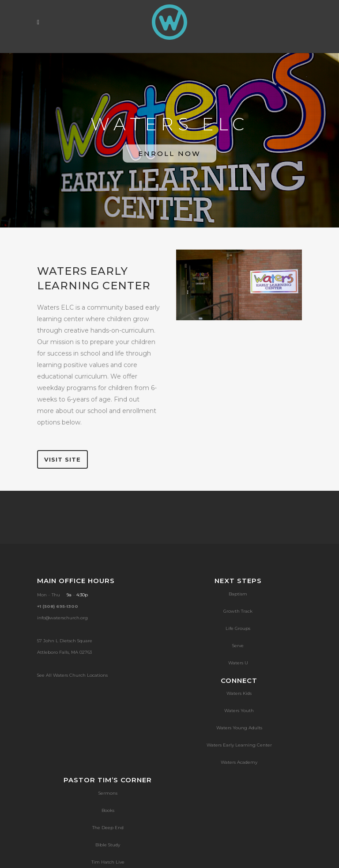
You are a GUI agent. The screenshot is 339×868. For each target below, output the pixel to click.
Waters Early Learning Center (239, 745)
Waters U (238, 663)
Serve (238, 646)
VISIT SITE (62, 459)
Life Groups (238, 628)
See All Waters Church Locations (72, 675)
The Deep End (108, 828)
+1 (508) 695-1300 (58, 606)
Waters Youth (239, 711)
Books (108, 810)
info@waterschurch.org (62, 618)
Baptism (238, 594)
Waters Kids (239, 693)
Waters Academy (239, 762)
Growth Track (238, 611)
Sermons (108, 793)
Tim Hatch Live (108, 862)
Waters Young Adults (239, 728)
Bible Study (108, 845)
